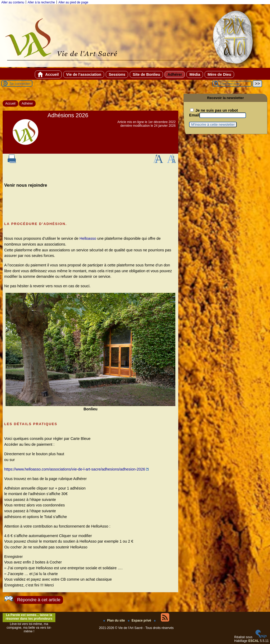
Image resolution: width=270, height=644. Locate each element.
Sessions (117, 74)
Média (195, 74)
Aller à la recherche (41, 2)
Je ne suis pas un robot (214, 110)
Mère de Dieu (219, 74)
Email (194, 115)
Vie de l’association (84, 74)
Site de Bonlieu (146, 74)
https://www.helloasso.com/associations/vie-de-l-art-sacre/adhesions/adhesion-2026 (75, 469)
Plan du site (115, 621)
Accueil (48, 74)
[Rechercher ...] (232, 84)
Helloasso (88, 238)
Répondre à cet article (39, 600)
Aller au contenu (13, 2)
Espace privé (140, 621)
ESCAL (254, 641)
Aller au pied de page (73, 2)
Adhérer (175, 74)
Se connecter (20, 84)
